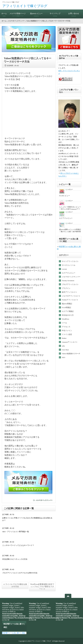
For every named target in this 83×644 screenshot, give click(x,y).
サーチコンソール (69, 265)
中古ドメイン (67, 331)
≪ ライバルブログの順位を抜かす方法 (15, 585)
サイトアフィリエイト (70, 261)
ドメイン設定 (67, 334)
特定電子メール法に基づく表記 (14, 633)
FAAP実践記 (67, 307)
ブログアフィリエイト (70, 284)
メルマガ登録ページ (18, 14)
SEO (64, 357)
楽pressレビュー (36, 14)
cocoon (64, 269)
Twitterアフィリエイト (70, 300)
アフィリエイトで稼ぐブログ (25, 6)
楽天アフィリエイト (69, 292)
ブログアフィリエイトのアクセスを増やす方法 (20, 573)
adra (63, 346)
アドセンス (66, 327)
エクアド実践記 (68, 311)
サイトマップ (55, 14)
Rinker (64, 338)
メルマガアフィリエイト (71, 296)
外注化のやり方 (68, 315)
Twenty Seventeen (68, 281)
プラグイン (66, 288)
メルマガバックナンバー (16, 21)
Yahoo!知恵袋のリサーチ (71, 354)
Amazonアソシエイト (70, 342)
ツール (64, 323)
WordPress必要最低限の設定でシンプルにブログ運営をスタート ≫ (42, 587)
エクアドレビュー (69, 273)
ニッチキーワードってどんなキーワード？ (18, 545)
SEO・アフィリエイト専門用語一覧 (16, 532)
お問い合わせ (74, 14)
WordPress (66, 319)
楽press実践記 (67, 304)
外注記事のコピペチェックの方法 (15, 559)
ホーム (4, 14)
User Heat (65, 350)
